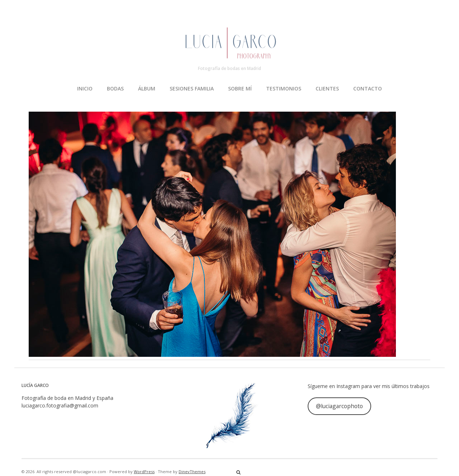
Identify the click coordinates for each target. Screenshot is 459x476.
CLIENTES (327, 88)
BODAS (115, 88)
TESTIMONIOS (284, 88)
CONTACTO (368, 88)
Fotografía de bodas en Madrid (229, 68)
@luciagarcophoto (339, 406)
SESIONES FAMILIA (192, 88)
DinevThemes (192, 472)
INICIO (85, 88)
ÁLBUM (147, 88)
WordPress (144, 472)
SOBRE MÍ (240, 88)
